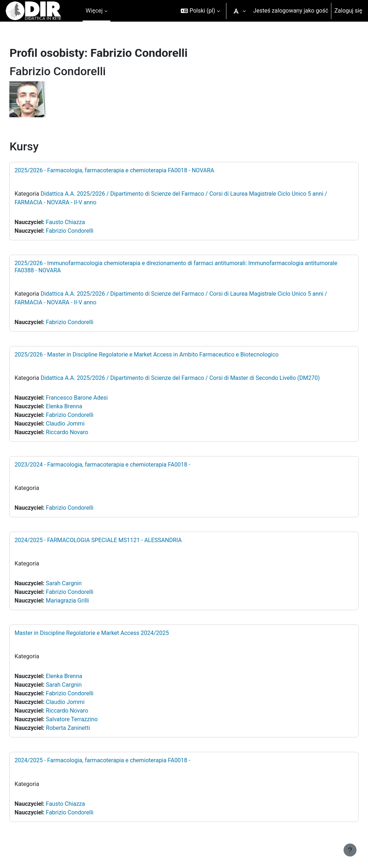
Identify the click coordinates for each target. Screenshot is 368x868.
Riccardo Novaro (83, 432)
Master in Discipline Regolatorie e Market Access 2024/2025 (108, 633)
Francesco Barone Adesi (93, 398)
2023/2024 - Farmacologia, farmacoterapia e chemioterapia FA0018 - (118, 465)
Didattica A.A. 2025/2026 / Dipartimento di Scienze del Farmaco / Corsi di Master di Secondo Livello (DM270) (196, 378)
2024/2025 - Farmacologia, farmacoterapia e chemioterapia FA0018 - (118, 760)
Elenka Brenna (80, 406)
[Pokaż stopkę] (350, 850)
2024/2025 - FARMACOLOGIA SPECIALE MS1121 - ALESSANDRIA (114, 540)
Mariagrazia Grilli (83, 601)
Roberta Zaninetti (84, 728)
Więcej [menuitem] (94, 11)
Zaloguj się (348, 11)
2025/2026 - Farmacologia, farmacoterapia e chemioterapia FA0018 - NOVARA (130, 170)
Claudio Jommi (81, 424)
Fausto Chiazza (81, 222)
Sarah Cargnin (80, 583)
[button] (200, 11)
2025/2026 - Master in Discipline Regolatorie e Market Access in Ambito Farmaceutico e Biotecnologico (163, 355)
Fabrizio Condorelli (86, 231)
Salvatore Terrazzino (88, 719)
